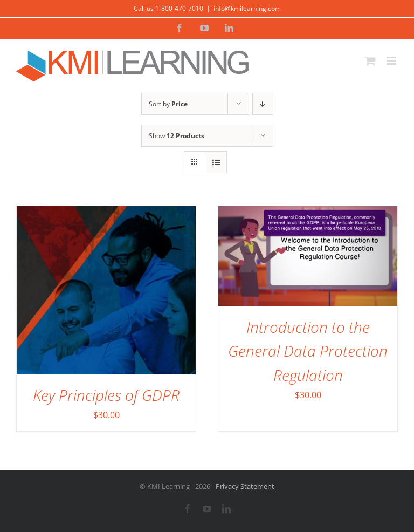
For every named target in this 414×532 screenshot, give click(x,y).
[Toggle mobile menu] (392, 61)
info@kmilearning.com (247, 8)
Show (177, 136)
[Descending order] (263, 104)
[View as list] (216, 162)
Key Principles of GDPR (106, 395)
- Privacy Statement (242, 486)
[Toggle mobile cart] (370, 61)
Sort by (168, 104)
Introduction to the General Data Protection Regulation (308, 351)
